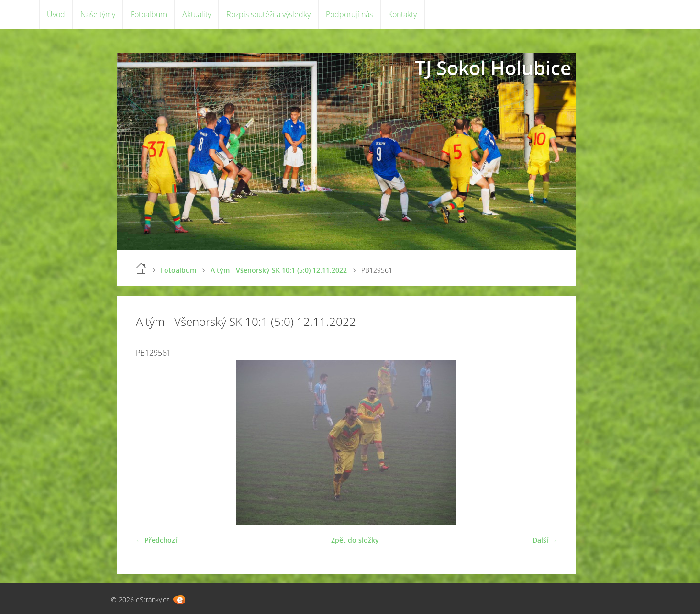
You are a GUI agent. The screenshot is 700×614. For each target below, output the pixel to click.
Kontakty (402, 14)
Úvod (56, 14)
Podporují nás (349, 14)
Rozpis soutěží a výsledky (268, 14)
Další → (545, 540)
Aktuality (197, 14)
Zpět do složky (355, 540)
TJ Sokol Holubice (493, 68)
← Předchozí (156, 540)
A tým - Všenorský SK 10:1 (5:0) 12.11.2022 (279, 270)
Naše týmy (98, 14)
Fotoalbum (149, 14)
